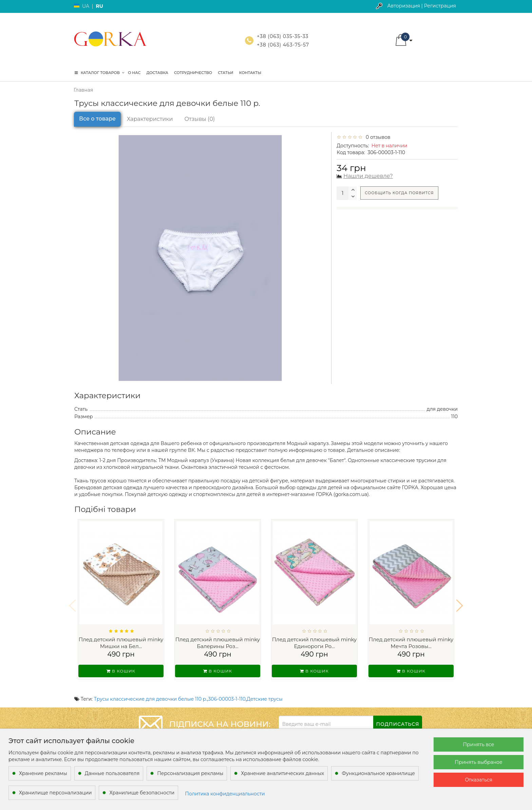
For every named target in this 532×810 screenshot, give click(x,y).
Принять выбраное (478, 762)
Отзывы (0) (200, 119)
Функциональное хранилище (378, 773)
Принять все (479, 744)
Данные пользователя (112, 773)
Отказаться (479, 780)
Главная (83, 90)
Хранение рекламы (43, 773)
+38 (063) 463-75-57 (283, 45)
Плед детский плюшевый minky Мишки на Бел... (121, 643)
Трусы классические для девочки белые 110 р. (150, 690)
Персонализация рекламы (190, 773)
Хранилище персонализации (55, 793)
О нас (134, 73)
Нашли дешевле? (368, 176)
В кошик (121, 671)
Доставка (157, 73)
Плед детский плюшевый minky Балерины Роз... (218, 643)
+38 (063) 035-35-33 (283, 36)
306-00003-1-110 (227, 690)
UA (86, 6)
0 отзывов (377, 137)
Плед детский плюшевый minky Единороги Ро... (315, 643)
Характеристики (150, 119)
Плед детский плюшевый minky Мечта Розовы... (411, 643)
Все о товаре (97, 119)
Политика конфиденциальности (225, 794)
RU (99, 6)
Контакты (250, 73)
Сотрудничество (193, 73)
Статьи (225, 73)
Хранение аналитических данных (282, 773)
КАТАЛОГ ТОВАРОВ (99, 73)
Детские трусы (265, 690)
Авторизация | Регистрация (422, 6)
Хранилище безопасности (142, 793)
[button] (460, 601)
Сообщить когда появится (399, 193)
